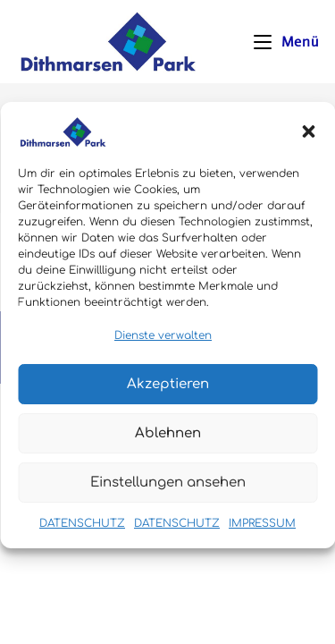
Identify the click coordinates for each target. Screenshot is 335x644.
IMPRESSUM (262, 532)
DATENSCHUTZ (82, 532)
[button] (308, 140)
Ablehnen (168, 441)
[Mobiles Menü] (286, 42)
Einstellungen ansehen (168, 491)
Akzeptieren (168, 392)
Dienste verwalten (163, 343)
